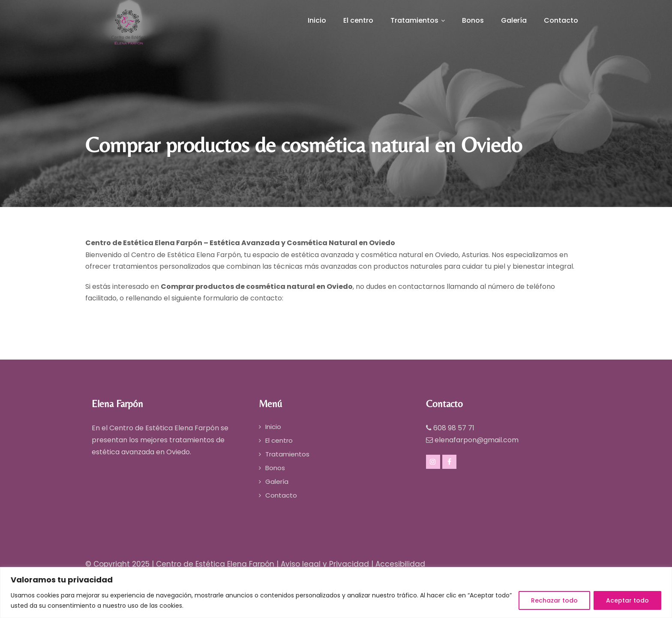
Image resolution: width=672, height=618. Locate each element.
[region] (336, 592)
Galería (514, 20)
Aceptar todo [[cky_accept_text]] (627, 600)
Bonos (473, 20)
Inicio (317, 20)
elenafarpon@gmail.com (477, 440)
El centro (358, 20)
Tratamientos (418, 20)
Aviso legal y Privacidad (325, 564)
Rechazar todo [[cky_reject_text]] (554, 600)
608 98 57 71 (454, 428)
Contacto (561, 20)
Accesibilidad (400, 564)
